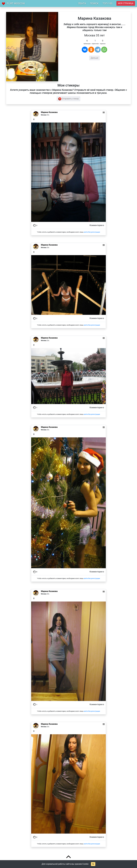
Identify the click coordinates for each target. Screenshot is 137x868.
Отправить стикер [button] (68, 99)
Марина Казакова (49, 112)
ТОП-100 (107, 3)
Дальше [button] (94, 58)
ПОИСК (94, 3)
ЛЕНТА (82, 3)
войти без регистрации (92, 232)
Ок (93, 864)
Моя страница (126, 3)
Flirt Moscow (16, 3)
